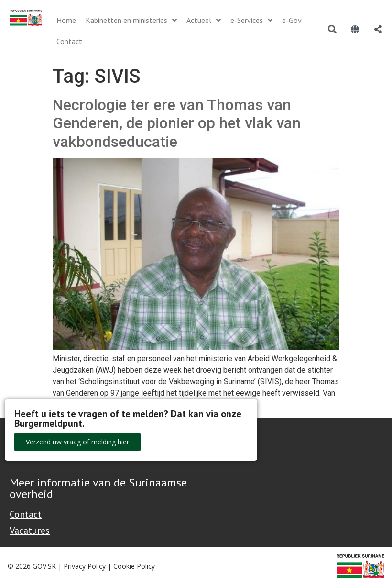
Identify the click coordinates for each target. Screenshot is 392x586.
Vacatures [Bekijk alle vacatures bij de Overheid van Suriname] (30, 531)
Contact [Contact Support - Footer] (26, 514)
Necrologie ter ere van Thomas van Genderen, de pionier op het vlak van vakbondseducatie (177, 123)
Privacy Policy (85, 566)
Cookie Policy (134, 566)
